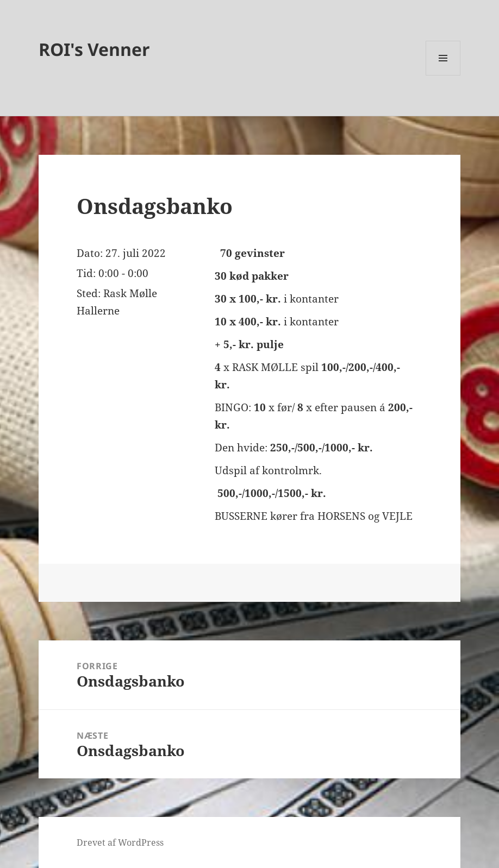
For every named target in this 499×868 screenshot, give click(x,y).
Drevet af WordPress (120, 842)
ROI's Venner (94, 49)
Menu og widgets (443, 75)
